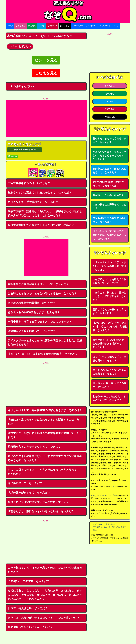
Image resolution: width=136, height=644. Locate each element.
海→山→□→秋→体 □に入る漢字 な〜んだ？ (110, 385)
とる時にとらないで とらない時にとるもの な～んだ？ (42, 294)
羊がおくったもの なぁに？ (108, 195)
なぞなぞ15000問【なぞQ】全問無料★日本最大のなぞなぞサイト (68, 11)
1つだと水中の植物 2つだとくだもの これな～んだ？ (110, 184)
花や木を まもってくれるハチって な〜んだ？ (109, 140)
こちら (114, 487)
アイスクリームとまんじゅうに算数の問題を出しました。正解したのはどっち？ (45, 343)
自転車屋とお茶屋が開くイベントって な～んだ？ (38, 284)
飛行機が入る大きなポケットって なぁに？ (34, 447)
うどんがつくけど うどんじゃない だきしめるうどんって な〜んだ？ (109, 155)
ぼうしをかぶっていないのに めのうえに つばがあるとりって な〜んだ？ (109, 235)
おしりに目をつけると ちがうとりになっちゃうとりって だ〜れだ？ (44, 472)
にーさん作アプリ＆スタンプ (84, 26)
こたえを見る (46, 73)
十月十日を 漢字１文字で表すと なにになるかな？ (40, 322)
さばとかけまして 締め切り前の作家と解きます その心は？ (45, 410)
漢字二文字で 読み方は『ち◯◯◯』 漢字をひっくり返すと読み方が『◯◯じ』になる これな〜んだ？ (45, 213)
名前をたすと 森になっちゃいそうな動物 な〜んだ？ (41, 511)
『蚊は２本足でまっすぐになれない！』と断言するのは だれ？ (44, 422)
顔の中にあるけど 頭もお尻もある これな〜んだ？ (109, 171)
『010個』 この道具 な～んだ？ (29, 581)
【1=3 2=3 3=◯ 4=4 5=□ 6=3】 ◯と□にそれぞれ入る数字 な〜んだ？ (110, 327)
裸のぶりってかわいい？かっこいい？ (30, 627)
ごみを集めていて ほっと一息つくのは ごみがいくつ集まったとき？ (45, 570)
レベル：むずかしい (20, 47)
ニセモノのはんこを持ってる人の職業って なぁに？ (109, 372)
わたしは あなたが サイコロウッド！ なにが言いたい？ (44, 618)
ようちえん (21, 26)
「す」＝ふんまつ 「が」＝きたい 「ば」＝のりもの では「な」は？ (109, 266)
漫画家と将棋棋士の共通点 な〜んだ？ (32, 303)
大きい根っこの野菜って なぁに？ (109, 206)
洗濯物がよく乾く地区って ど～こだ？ (32, 331)
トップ (10, 26)
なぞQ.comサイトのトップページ (105, 495)
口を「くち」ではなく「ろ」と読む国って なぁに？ (109, 359)
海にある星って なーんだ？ (25, 483)
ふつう (42, 26)
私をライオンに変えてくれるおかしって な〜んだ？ (40, 193)
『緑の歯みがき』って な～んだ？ (29, 493)
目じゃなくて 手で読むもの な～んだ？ (33, 202)
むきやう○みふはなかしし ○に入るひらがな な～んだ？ (110, 398)
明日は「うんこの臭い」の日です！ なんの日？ (109, 311)
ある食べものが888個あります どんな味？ (34, 312)
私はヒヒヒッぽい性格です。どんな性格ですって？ (38, 502)
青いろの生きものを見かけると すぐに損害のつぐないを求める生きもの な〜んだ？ (45, 458)
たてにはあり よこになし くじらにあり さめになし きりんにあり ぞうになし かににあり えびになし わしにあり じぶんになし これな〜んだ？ (46, 595)
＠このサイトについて (109, 26)
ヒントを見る (46, 60)
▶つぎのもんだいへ (21, 86)
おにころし (65, 26)
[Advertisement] (46, 119)
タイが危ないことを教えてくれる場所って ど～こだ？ (109, 281)
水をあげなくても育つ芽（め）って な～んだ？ (109, 220)
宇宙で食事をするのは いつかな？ (29, 183)
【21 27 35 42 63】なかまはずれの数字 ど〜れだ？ (43, 354)
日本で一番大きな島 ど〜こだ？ (28, 608)
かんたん (32, 26)
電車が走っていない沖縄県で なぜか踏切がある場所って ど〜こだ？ (109, 344)
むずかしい (52, 26)
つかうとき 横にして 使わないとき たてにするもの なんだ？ (109, 296)
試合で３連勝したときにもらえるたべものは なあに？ (41, 225)
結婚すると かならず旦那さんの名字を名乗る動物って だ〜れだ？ (45, 435)
